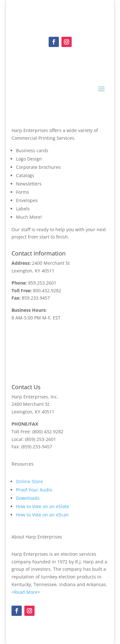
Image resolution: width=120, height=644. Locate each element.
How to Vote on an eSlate (43, 506)
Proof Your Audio (34, 490)
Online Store (29, 481)
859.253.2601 (42, 283)
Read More (26, 592)
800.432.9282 (47, 291)
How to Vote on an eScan (42, 515)
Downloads (28, 498)
